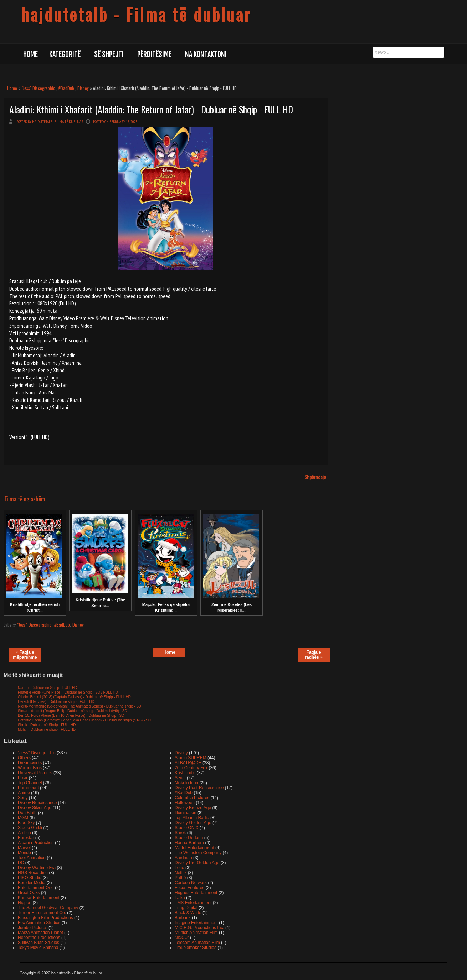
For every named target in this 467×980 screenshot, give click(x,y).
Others (24, 758)
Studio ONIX (187, 828)
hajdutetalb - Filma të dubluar (136, 14)
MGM (23, 818)
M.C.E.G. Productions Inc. (199, 928)
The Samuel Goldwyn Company (48, 908)
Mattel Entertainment (194, 848)
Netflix (181, 873)
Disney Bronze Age (193, 808)
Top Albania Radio (192, 818)
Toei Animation (32, 858)
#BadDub (66, 88)
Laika (180, 898)
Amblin (24, 833)
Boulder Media (32, 883)
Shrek (180, 833)
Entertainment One (36, 888)
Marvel (24, 848)
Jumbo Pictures (33, 928)
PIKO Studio (30, 878)
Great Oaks (29, 893)
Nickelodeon (186, 783)
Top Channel (30, 783)
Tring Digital (186, 908)
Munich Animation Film (196, 933)
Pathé (180, 878)
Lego (179, 868)
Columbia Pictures (192, 798)
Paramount (28, 788)
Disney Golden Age (193, 823)
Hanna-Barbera (189, 843)
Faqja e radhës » (314, 655)
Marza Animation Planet (40, 933)
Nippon (25, 903)
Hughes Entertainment (196, 893)
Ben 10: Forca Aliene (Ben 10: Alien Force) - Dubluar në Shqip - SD (71, 716)
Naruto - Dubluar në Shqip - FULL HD (47, 688)
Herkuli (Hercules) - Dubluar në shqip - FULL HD (56, 702)
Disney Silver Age (35, 808)
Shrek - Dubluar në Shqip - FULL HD (47, 725)
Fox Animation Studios (39, 923)
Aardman (183, 858)
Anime (24, 793)
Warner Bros (30, 768)
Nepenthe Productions (39, 938)
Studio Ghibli (30, 828)
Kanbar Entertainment (39, 898)
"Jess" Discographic (38, 88)
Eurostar (26, 838)
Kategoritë (65, 54)
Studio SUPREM (191, 758)
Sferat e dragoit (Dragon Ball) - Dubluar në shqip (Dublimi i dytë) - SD (73, 711)
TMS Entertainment (193, 903)
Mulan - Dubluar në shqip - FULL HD (47, 729)
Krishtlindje (185, 773)
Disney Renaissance (37, 803)
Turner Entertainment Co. (42, 913)
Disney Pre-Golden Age (197, 863)
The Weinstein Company (198, 853)
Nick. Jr (182, 938)
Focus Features (189, 888)
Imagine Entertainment (196, 923)
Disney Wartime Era (37, 868)
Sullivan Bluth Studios (39, 943)
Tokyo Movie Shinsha (38, 948)
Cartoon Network (191, 883)
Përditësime (154, 54)
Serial (180, 778)
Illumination (186, 813)
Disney (83, 88)
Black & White (188, 913)
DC (21, 863)
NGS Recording (33, 873)
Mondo (24, 853)
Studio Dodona (189, 838)
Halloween (185, 803)
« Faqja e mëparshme (25, 655)
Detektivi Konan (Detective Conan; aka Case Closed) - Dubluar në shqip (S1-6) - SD (84, 720)
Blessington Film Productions (45, 918)
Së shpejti (109, 54)
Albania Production (36, 843)
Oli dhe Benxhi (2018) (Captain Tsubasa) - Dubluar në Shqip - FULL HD (74, 697)
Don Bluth (27, 813)
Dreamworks (30, 763)
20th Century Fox (191, 768)
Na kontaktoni (206, 54)
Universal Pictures (35, 773)
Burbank (183, 918)
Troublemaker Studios (196, 948)
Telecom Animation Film (197, 943)
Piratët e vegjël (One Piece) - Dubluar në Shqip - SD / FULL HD (68, 692)
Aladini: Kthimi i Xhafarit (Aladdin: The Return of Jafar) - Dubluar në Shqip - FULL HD (151, 109)
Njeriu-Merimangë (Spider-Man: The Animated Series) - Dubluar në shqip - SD (79, 706)
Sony (23, 798)
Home (30, 54)
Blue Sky (26, 823)
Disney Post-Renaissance (199, 788)
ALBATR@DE (188, 763)
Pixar (23, 778)
